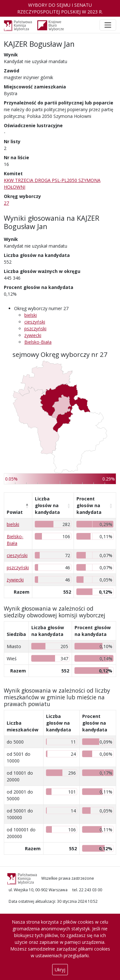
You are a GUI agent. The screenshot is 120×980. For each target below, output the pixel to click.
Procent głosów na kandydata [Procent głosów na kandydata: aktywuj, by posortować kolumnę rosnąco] (89, 505)
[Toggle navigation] (108, 25)
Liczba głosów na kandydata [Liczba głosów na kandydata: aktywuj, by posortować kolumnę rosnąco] (47, 505)
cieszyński (35, 322)
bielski (31, 315)
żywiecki (33, 335)
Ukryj (60, 970)
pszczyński (35, 329)
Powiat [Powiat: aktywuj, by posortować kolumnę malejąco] (15, 512)
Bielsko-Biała (38, 342)
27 (6, 203)
